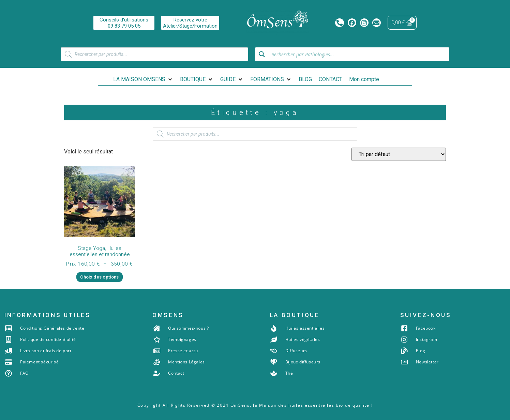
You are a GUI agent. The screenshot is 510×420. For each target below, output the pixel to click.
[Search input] (358, 54)
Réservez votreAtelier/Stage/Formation (190, 23)
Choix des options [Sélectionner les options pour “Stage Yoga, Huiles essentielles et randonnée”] (99, 277)
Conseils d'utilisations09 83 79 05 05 (124, 23)
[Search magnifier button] (262, 54)
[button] (143, 79)
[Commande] (399, 154)
